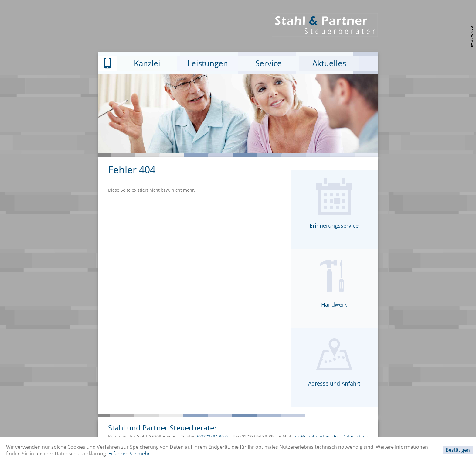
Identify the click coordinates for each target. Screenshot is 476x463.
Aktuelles (329, 63)
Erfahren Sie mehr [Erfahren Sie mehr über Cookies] (129, 454)
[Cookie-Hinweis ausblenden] (458, 450)
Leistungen (208, 63)
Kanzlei (147, 63)
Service (269, 63)
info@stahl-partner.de (315, 436)
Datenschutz (355, 436)
